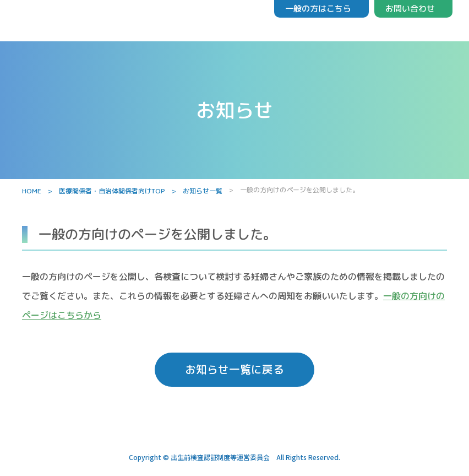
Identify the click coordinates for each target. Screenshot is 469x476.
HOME (32, 191)
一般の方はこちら (318, 9)
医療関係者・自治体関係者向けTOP (112, 191)
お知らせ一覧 (203, 191)
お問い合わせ (410, 9)
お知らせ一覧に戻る (234, 370)
